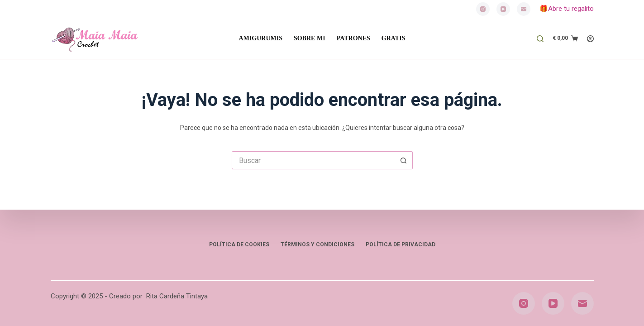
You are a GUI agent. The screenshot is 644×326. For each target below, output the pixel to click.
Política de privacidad (401, 244)
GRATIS (394, 38)
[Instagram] (483, 9)
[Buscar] (540, 39)
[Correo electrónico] (524, 9)
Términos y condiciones (317, 244)
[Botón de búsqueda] (404, 160)
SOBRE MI (310, 38)
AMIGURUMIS (261, 38)
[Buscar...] (313, 160)
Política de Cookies (239, 244)
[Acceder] (590, 39)
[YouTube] (503, 9)
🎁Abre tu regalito (567, 9)
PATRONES (353, 38)
